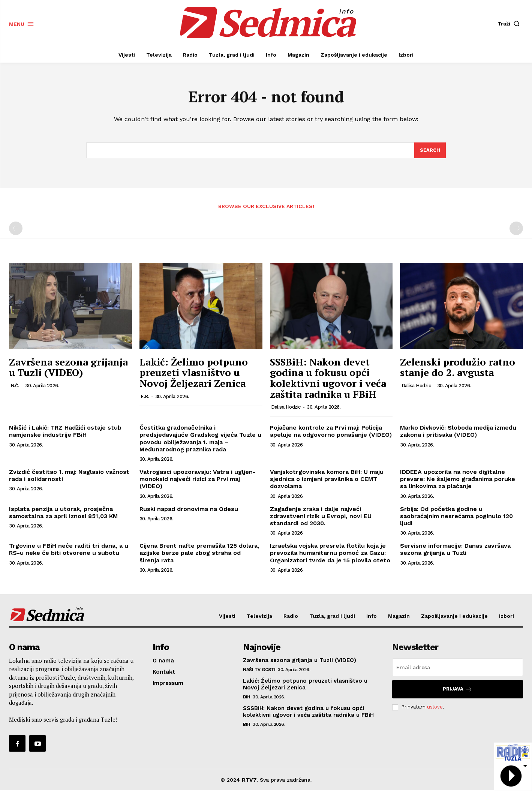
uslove (435, 708)
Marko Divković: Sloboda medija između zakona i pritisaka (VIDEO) (458, 431)
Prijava (458, 690)
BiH (247, 698)
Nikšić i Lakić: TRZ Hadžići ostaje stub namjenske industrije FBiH (65, 431)
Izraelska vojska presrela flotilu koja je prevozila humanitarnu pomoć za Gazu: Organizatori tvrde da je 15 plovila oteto (330, 553)
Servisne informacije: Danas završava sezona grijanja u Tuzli (455, 550)
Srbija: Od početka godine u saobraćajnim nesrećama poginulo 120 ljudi (456, 516)
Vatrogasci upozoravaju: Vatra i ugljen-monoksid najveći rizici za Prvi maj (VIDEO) (198, 479)
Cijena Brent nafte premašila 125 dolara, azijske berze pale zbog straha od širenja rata (199, 553)
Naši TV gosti (259, 670)
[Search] (430, 151)
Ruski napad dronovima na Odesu (189, 509)
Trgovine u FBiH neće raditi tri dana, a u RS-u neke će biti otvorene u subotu (69, 550)
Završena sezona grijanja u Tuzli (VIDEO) (68, 368)
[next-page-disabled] (516, 229)
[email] (458, 668)
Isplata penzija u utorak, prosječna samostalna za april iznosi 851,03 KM (63, 513)
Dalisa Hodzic (286, 407)
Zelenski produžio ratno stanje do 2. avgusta (458, 368)
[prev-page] (16, 229)
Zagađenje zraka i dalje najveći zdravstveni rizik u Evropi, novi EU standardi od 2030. (321, 516)
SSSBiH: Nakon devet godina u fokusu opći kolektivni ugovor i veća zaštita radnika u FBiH (328, 378)
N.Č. (15, 386)
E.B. (145, 397)
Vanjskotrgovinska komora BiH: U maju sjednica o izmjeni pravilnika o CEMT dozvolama (327, 479)
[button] (510, 24)
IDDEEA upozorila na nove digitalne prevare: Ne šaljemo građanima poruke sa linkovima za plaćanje (458, 479)
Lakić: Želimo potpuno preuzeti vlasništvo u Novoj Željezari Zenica (194, 373)
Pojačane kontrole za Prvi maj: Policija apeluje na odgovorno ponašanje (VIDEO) (331, 431)
